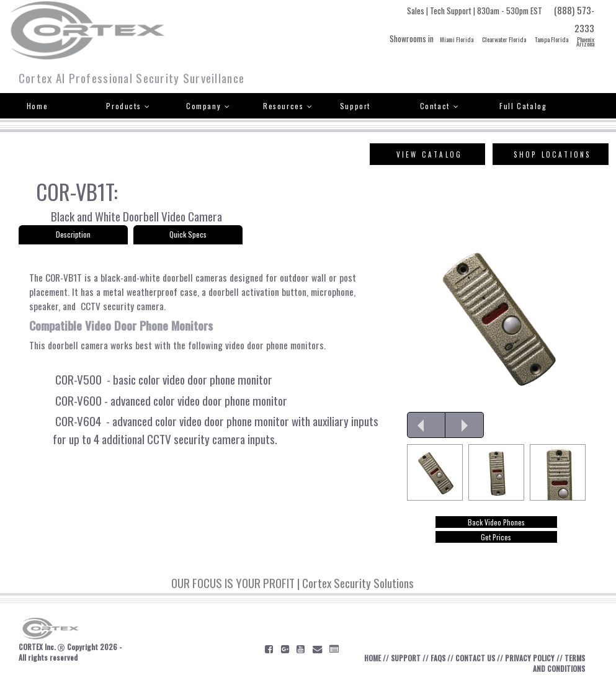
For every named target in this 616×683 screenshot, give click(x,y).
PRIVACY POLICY (530, 658)
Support (355, 106)
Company (208, 106)
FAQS (438, 658)
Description (73, 234)
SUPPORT (406, 658)
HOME (373, 658)
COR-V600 (77, 400)
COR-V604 (77, 421)
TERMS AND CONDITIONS (559, 663)
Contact (440, 106)
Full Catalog (523, 106)
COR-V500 (77, 379)
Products (128, 106)
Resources (288, 106)
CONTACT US (475, 658)
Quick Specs (188, 234)
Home (37, 106)
